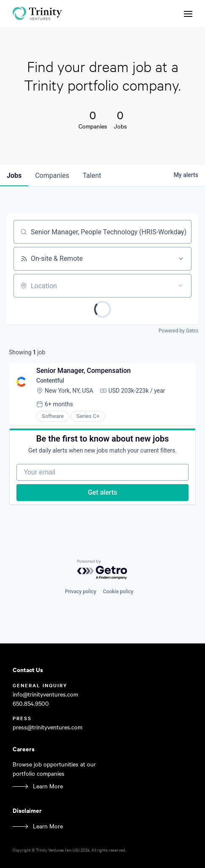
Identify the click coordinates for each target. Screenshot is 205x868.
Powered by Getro (178, 331)
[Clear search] (181, 232)
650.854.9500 (31, 703)
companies (52, 175)
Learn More (48, 786)
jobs (14, 175)
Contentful (50, 380)
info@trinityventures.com (45, 694)
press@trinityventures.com (47, 727)
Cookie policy (118, 592)
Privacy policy (81, 592)
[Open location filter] (181, 286)
